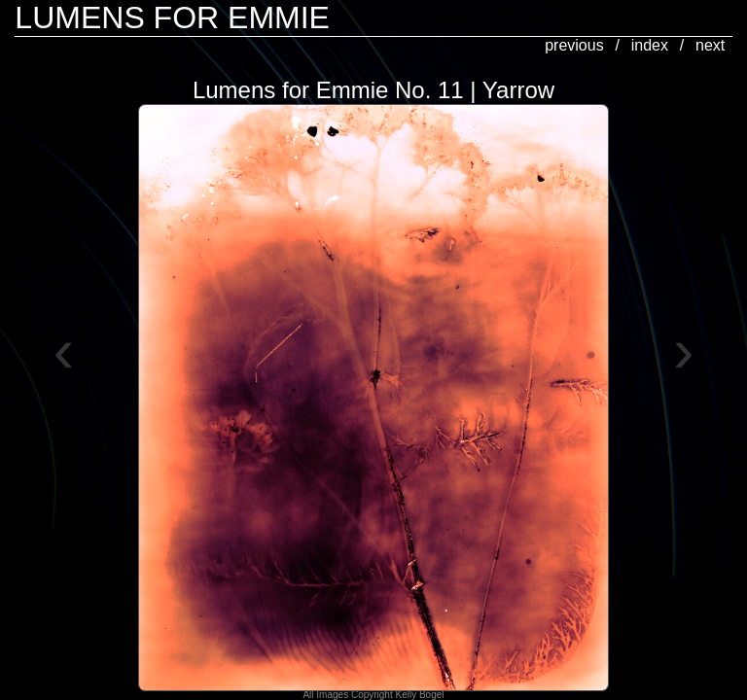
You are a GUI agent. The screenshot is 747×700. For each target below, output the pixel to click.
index (650, 45)
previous (574, 45)
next (710, 45)
